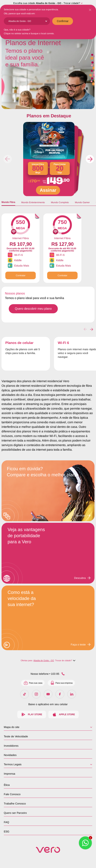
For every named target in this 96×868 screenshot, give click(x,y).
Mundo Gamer (82, 202)
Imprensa (10, 774)
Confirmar (63, 21)
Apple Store (63, 714)
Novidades (10, 755)
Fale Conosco (12, 794)
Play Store (32, 714)
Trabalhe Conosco (15, 804)
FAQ (6, 822)
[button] (90, 159)
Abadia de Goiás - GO (48, 3)
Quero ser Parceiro (15, 813)
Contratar (21, 275)
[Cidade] (28, 21)
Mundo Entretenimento (33, 202)
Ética (7, 785)
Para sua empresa (61, 683)
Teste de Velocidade (16, 736)
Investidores (11, 746)
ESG (7, 831)
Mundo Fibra (8, 202)
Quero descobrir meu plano (33, 309)
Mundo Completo (60, 202)
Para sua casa (33, 683)
